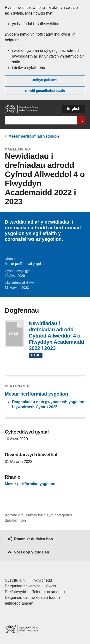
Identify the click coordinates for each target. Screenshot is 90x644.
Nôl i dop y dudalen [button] (31, 552)
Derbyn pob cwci (45, 80)
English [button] (74, 109)
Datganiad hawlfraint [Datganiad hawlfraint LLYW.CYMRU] (22, 586)
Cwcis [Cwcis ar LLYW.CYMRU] (51, 586)
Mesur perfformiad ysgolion (34, 136)
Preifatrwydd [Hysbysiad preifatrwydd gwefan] (15, 592)
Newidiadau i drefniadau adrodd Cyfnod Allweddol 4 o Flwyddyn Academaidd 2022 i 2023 (14, 334)
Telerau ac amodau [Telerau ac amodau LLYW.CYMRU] (48, 592)
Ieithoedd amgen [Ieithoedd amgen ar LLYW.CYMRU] (19, 603)
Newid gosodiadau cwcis (45, 91)
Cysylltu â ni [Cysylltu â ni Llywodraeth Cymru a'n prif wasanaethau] (15, 580)
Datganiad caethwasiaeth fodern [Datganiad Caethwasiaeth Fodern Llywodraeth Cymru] (32, 598)
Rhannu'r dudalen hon (33, 539)
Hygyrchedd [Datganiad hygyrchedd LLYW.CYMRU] (42, 580)
